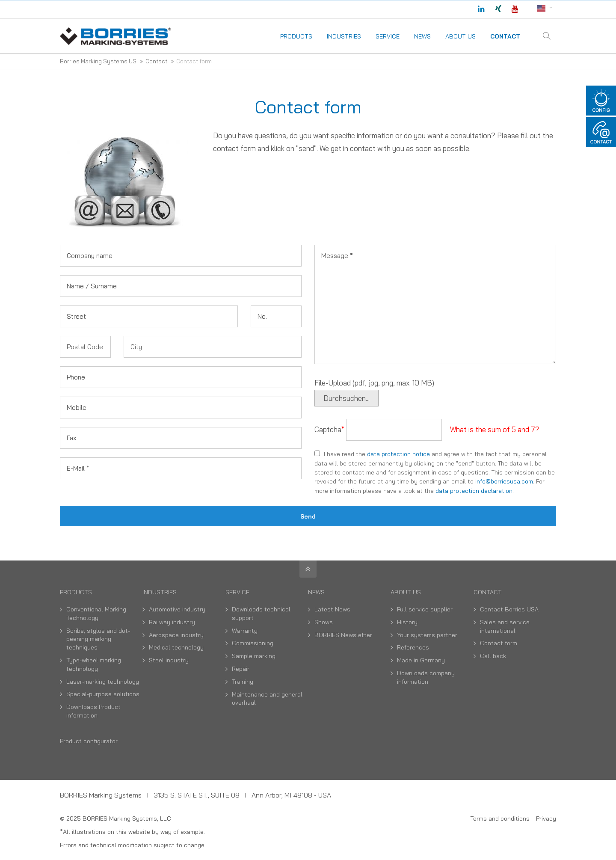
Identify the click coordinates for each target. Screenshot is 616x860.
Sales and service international (505, 626)
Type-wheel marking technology (94, 664)
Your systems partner (427, 635)
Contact (488, 592)
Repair (241, 669)
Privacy (546, 818)
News (316, 592)
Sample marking (254, 656)
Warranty (245, 631)
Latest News (332, 609)
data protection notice (398, 454)
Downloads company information (426, 677)
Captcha (330, 429)
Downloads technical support (261, 614)
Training (243, 682)
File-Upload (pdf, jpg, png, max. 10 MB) (374, 383)
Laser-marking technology (103, 682)
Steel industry (169, 660)
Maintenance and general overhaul (267, 699)
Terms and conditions (500, 818)
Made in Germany (421, 660)
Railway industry (172, 622)
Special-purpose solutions (103, 694)
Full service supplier (425, 609)
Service (237, 592)
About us (406, 592)
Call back (493, 656)
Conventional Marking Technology (96, 614)
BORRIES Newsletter (343, 635)
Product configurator (89, 741)
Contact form (499, 643)
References (413, 647)
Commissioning (253, 643)
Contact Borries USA (509, 609)
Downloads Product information (93, 711)
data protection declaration (474, 491)
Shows (324, 622)
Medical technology (176, 647)
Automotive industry (177, 609)
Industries (160, 592)
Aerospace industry (176, 635)
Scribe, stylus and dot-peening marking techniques (98, 639)
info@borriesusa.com (504, 481)
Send (308, 516)
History (407, 622)
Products (76, 592)
